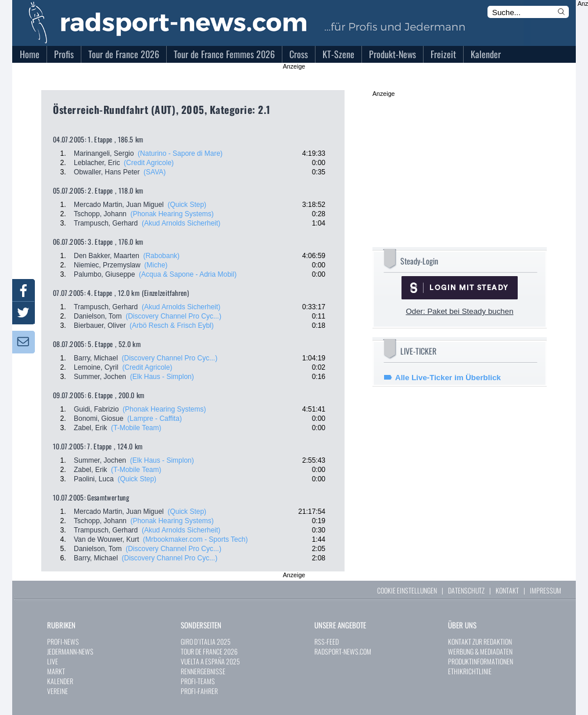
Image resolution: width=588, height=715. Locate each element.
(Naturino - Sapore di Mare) (180, 153)
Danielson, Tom (98, 316)
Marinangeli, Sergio (104, 153)
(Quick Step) (187, 205)
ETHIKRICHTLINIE (470, 671)
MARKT (56, 671)
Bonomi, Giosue (98, 419)
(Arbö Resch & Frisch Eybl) (172, 326)
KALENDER (60, 681)
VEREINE (58, 691)
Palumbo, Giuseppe (104, 274)
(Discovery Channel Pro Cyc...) (173, 316)
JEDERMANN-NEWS (70, 651)
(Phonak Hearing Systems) (172, 214)
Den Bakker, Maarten (107, 256)
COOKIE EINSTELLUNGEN (407, 590)
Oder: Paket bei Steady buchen (459, 311)
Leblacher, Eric (97, 163)
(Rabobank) (161, 256)
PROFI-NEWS (63, 641)
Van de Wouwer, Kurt (106, 539)
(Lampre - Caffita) (155, 419)
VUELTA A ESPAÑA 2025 (210, 661)
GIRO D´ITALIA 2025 (206, 641)
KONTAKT (507, 590)
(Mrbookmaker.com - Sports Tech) (196, 539)
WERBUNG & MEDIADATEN (480, 651)
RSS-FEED (327, 641)
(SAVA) (155, 172)
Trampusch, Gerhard (106, 223)
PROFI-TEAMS (198, 681)
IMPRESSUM (546, 590)
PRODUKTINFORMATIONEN (481, 661)
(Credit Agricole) (149, 163)
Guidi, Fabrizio (96, 409)
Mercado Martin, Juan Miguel (119, 205)
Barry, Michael (96, 358)
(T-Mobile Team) (136, 428)
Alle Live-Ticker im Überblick (448, 378)
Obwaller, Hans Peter (107, 172)
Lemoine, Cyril (96, 367)
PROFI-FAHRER (199, 691)
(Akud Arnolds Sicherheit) (181, 223)
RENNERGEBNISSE (203, 671)
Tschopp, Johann (100, 214)
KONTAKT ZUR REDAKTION (480, 641)
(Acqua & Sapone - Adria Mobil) (188, 274)
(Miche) (156, 265)
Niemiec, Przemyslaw (107, 265)
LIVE (53, 661)
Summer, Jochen (100, 377)
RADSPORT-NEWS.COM (343, 651)
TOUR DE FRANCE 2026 (209, 651)
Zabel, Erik (90, 428)
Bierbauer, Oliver (100, 326)
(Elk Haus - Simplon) (162, 377)
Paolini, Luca (94, 479)
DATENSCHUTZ (466, 590)
